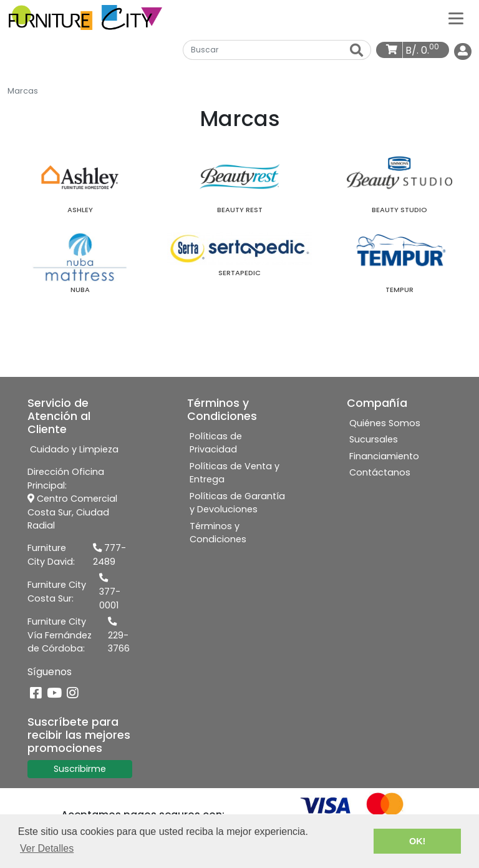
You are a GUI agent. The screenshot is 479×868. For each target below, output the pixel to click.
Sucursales (374, 439)
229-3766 (119, 636)
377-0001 (110, 592)
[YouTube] (54, 694)
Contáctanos (380, 472)
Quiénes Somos (385, 423)
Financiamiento (384, 456)
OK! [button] (417, 841)
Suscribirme (80, 769)
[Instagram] (73, 694)
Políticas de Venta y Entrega (235, 473)
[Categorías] (456, 17)
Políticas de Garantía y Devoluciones (237, 503)
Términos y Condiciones (218, 533)
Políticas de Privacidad (216, 443)
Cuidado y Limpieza (74, 449)
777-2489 (109, 555)
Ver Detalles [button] (47, 848)
